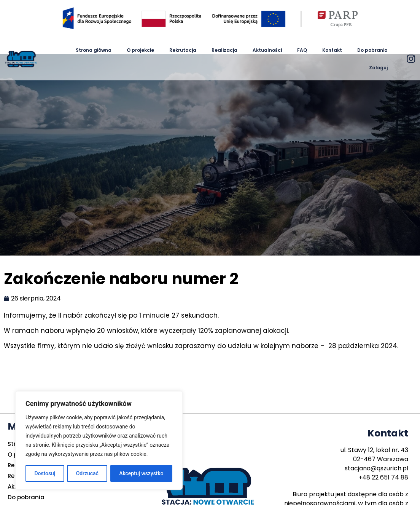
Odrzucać (87, 473)
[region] (99, 441)
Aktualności (267, 50)
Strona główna (94, 50)
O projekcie (140, 50)
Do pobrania (372, 50)
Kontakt (332, 50)
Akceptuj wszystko (141, 473)
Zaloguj (378, 68)
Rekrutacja (183, 50)
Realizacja (224, 50)
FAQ (302, 50)
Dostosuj (45, 473)
